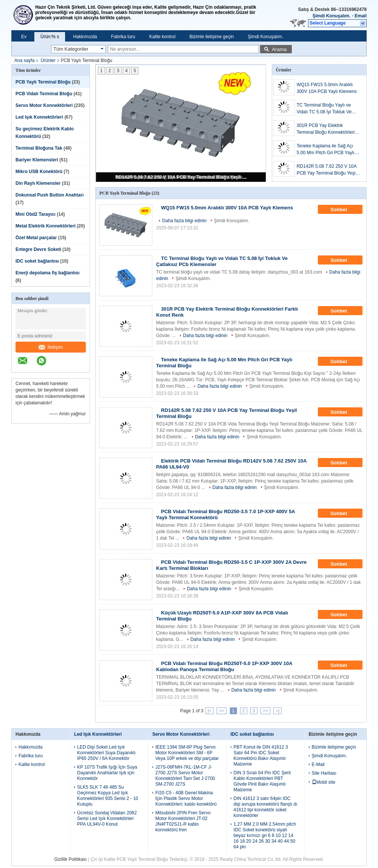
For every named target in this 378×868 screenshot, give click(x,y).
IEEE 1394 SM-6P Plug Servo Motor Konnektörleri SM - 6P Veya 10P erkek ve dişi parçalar (187, 753)
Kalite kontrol (162, 37)
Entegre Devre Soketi (38, 249)
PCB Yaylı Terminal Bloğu (43, 82)
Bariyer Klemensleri (37, 160)
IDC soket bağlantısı (37, 261)
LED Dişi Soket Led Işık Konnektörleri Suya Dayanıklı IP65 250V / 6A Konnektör (106, 753)
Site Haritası (324, 773)
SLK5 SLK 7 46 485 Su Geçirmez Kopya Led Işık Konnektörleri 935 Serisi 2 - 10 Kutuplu (108, 796)
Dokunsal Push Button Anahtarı (50, 195)
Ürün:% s (50, 37)
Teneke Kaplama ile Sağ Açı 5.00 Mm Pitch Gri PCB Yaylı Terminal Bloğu (326, 150)
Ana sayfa (24, 60)
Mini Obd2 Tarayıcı (36, 214)
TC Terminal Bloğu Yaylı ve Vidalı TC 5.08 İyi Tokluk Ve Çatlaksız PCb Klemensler (324, 109)
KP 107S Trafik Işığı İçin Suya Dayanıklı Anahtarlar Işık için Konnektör (107, 773)
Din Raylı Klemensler (38, 183)
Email (361, 16)
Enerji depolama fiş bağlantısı (47, 273)
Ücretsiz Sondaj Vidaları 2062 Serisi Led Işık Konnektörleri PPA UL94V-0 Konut (107, 818)
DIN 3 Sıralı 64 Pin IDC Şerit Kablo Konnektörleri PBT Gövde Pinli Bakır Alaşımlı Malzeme (262, 781)
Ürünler (48, 60)
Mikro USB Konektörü (39, 172)
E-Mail (318, 764)
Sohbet (344, 210)
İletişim (51, 347)
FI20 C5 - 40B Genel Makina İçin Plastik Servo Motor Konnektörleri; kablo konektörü (186, 798)
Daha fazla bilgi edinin (184, 221)
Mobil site (324, 782)
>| (277, 711)
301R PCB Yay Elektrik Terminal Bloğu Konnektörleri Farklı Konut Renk (326, 129)
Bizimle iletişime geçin (211, 37)
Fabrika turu (123, 37)
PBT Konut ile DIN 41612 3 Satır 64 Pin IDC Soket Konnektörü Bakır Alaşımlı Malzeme (261, 756)
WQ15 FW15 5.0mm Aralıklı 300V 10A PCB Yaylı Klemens (327, 88)
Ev (24, 37)
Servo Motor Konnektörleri (44, 105)
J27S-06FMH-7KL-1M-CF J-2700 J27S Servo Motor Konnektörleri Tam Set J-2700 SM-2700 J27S (185, 776)
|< (209, 711)
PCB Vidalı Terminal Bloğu (44, 94)
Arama (279, 49)
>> (265, 711)
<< (222, 711)
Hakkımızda (85, 37)
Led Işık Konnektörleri (39, 117)
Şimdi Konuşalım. (332, 16)
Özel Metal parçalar (36, 238)
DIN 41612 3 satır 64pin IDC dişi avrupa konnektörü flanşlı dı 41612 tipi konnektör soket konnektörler (266, 807)
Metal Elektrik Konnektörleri (46, 226)
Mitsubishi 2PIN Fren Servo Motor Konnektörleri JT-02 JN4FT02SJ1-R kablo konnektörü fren (183, 821)
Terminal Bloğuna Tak (39, 148)
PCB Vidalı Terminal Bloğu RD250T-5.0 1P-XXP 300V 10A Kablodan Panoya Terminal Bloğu (224, 666)
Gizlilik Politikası (70, 859)
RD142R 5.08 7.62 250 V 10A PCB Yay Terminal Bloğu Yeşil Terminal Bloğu (181, 177)
